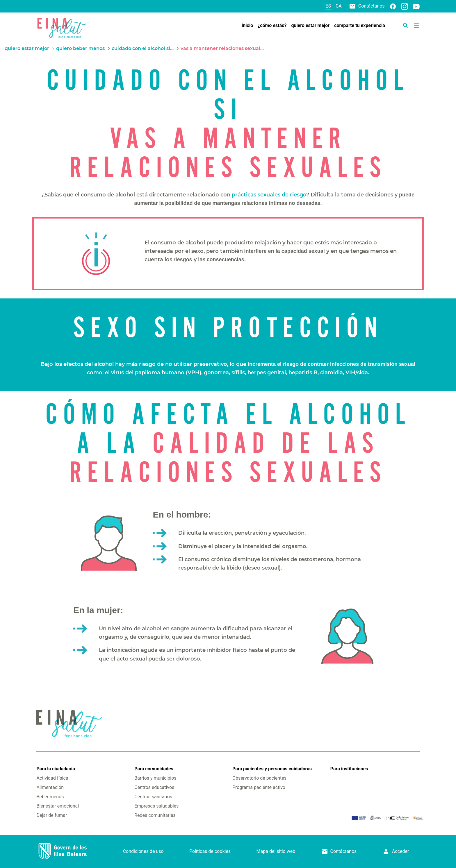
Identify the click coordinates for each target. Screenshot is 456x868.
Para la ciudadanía (56, 769)
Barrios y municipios (155, 778)
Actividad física (52, 778)
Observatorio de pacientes (259, 778)
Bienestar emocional (58, 806)
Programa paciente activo (259, 787)
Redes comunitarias (155, 815)
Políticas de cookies (210, 851)
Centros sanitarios (153, 797)
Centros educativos (154, 787)
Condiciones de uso (143, 851)
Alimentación (50, 787)
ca (339, 6)
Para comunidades (154, 769)
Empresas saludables (156, 806)
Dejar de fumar (52, 815)
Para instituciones (349, 769)
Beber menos (50, 797)
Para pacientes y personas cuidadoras (272, 769)
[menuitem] (247, 26)
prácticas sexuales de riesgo (269, 195)
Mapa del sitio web (276, 851)
